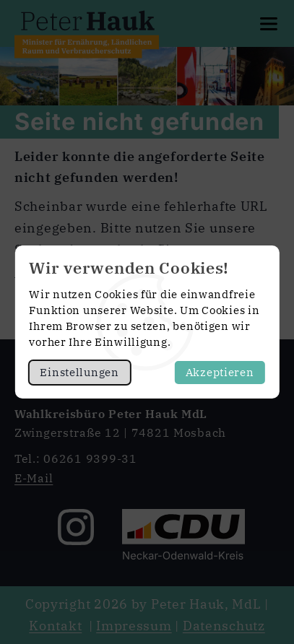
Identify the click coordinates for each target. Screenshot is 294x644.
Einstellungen (79, 372)
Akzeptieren (220, 372)
